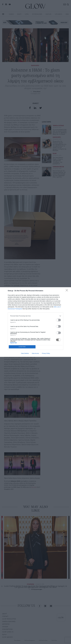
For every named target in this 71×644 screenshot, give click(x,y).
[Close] (67, 291)
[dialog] (35, 322)
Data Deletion (25, 353)
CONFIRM (22, 347)
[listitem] (35, 316)
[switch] (58, 320)
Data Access (35, 353)
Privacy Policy (46, 353)
